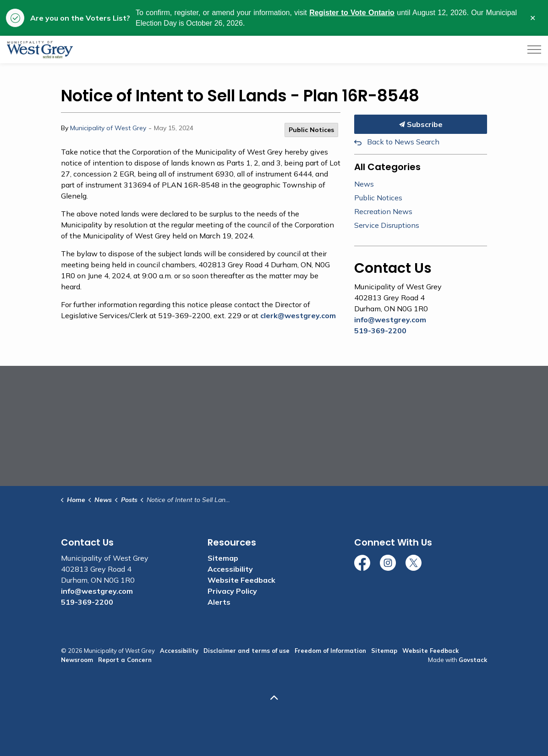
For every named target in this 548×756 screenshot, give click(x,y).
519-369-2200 (380, 331)
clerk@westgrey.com (298, 315)
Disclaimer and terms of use (247, 651)
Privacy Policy (232, 591)
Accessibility (230, 569)
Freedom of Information (330, 651)
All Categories (387, 167)
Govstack (473, 660)
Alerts (219, 602)
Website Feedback (241, 580)
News (364, 184)
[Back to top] (274, 698)
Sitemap (223, 558)
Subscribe (421, 124)
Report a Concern (125, 660)
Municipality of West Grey (108, 128)
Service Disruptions (387, 225)
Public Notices (311, 130)
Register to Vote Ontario (352, 13)
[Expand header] (534, 50)
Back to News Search (403, 142)
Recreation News (383, 211)
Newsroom (77, 660)
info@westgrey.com (390, 320)
